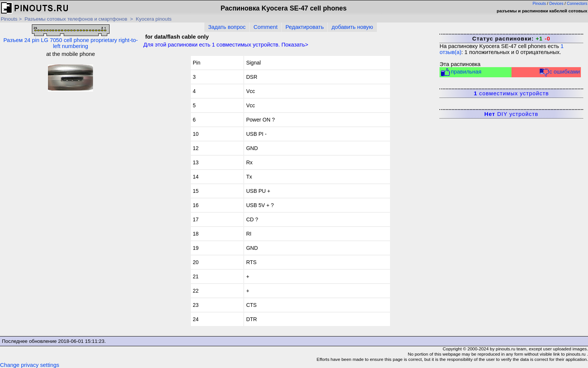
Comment (265, 27)
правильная (461, 72)
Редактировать (304, 27)
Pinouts (539, 3)
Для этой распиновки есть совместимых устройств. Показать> (226, 45)
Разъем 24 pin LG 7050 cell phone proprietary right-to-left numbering (70, 37)
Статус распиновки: (511, 39)
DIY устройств (511, 114)
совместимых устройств (511, 93)
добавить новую (352, 27)
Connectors (577, 3)
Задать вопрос (227, 27)
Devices (556, 3)
